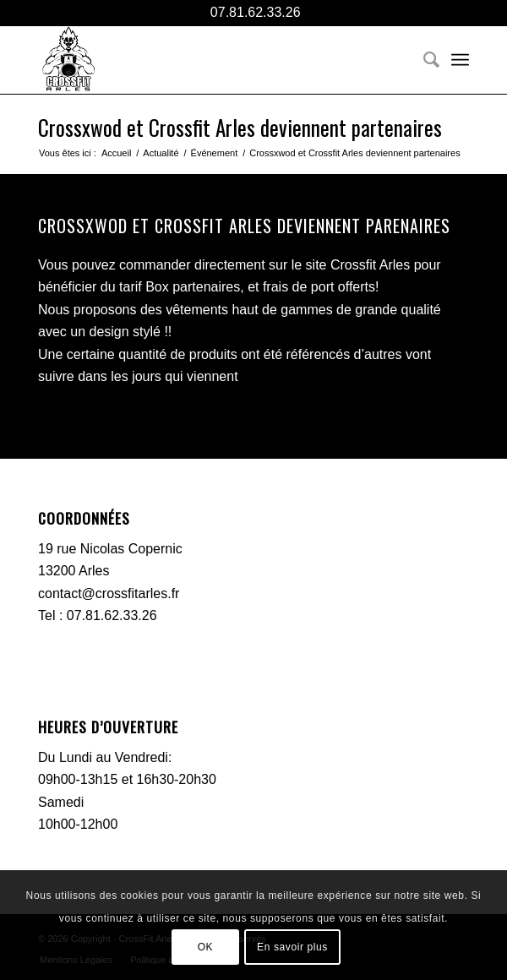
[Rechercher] (423, 60)
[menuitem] (423, 60)
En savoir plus (292, 947)
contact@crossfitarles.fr (109, 593)
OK (206, 947)
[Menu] (460, 60)
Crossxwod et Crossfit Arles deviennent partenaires (240, 127)
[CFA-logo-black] (210, 60)
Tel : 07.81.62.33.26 (98, 615)
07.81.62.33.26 (253, 12)
